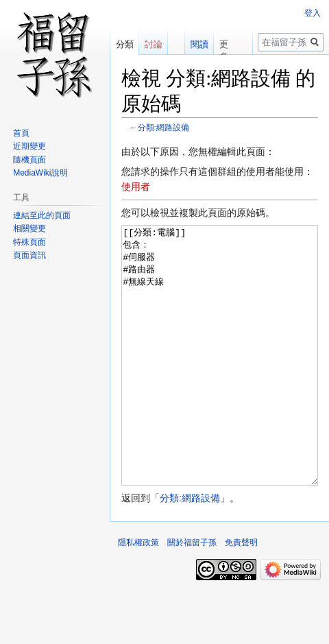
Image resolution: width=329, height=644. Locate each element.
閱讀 (199, 44)
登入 (313, 13)
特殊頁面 (29, 242)
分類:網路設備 (163, 127)
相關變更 (29, 228)
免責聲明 (241, 594)
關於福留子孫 (192, 594)
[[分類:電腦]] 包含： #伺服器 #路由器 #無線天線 (220, 381)
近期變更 (29, 146)
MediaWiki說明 (40, 173)
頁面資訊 (29, 255)
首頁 (21, 133)
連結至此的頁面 (42, 215)
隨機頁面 (29, 160)
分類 (125, 44)
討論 (154, 44)
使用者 (136, 187)
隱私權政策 (138, 594)
